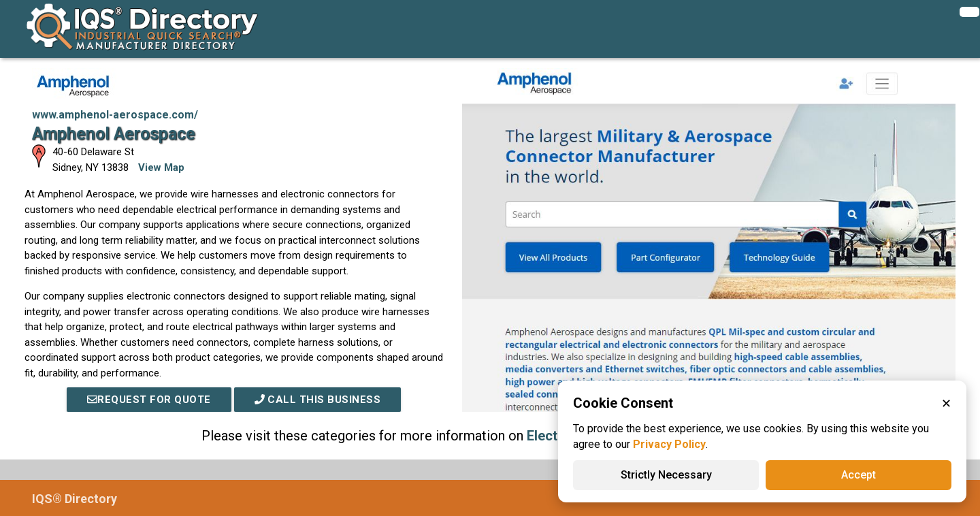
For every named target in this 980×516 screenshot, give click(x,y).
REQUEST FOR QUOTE (149, 400)
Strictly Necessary (666, 475)
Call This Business (318, 400)
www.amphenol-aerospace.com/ (115, 115)
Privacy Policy (669, 444)
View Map (161, 167)
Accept (859, 475)
